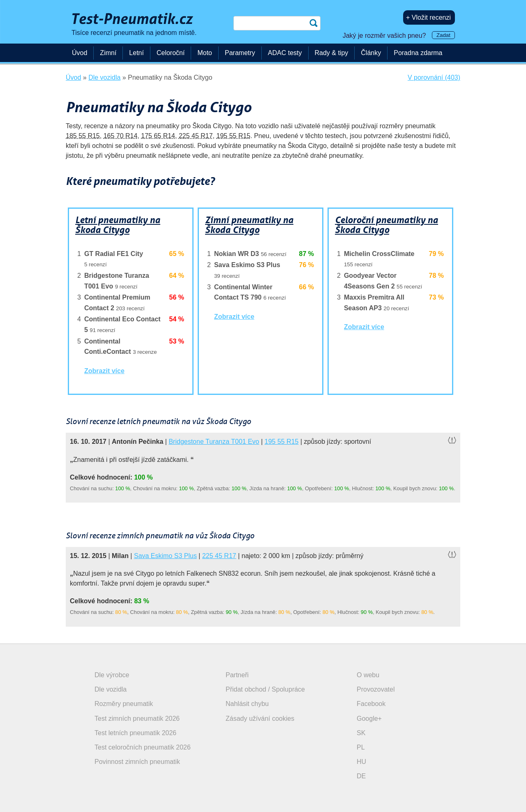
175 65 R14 (158, 136)
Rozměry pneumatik (124, 704)
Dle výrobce (112, 675)
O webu (368, 675)
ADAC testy (285, 53)
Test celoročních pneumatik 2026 (143, 747)
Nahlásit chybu (247, 704)
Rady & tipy (332, 53)
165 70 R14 (121, 136)
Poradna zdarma (418, 53)
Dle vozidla (111, 689)
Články (371, 53)
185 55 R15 (83, 136)
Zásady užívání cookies (260, 719)
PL (361, 747)
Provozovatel (376, 689)
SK (361, 733)
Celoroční (171, 53)
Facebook (371, 704)
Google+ (369, 719)
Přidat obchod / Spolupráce (265, 689)
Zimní (108, 53)
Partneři (237, 675)
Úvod (80, 53)
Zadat (443, 35)
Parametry (240, 53)
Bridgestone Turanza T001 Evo (214, 442)
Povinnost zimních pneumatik (137, 762)
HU (361, 762)
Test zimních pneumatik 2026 (137, 719)
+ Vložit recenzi (428, 17)
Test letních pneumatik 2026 (135, 733)
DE (361, 776)
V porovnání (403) (434, 77)
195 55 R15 (234, 136)
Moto (205, 53)
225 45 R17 (196, 136)
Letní (136, 53)
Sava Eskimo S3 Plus (165, 556)
